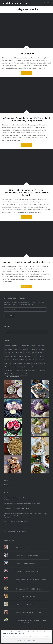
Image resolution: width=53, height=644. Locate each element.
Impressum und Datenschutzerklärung (15, 531)
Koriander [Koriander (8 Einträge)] (28, 356)
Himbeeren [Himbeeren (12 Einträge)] (19, 353)
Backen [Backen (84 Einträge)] (8, 346)
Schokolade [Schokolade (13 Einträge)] (14, 367)
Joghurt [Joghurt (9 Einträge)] (33, 353)
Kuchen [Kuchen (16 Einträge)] (36, 356)
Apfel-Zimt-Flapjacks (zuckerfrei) (25, 605)
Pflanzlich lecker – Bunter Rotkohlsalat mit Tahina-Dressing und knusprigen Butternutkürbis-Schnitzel (26, 515)
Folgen (10, 316)
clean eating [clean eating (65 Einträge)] (25, 346)
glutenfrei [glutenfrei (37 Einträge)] (34, 349)
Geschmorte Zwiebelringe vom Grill (26, 563)
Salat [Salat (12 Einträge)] (7, 367)
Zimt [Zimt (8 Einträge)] (17, 374)
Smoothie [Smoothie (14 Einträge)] (23, 367)
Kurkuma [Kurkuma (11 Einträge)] (43, 356)
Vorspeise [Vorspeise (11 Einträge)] (42, 370)
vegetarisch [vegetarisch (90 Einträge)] (33, 370)
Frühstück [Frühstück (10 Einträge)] (25, 349)
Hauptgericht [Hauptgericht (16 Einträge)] (9, 353)
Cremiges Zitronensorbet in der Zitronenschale (18, 498)
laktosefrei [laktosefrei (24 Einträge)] (15, 360)
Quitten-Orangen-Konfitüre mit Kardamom (17, 521)
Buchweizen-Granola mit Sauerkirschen (27, 556)
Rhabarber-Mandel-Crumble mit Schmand (28, 597)
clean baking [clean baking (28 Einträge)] (16, 346)
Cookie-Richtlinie (46, 637)
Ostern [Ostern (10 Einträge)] (14, 363)
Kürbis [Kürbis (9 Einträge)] (7, 360)
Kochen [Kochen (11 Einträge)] (13, 356)
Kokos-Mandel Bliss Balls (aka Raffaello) (27, 571)
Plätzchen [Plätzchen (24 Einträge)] (27, 363)
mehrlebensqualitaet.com (15, 3)
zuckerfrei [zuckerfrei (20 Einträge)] (24, 374)
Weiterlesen (26, 73)
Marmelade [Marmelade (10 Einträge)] (31, 360)
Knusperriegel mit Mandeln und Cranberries (29, 612)
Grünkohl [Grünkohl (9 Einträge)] (42, 349)
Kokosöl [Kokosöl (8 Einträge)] (21, 356)
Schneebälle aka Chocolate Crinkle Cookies (17, 508)
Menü (48, 3)
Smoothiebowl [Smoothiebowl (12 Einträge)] (10, 370)
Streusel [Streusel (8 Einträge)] (19, 370)
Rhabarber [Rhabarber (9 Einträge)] (43, 363)
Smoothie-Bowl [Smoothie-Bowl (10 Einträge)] (32, 367)
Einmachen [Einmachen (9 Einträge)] (9, 349)
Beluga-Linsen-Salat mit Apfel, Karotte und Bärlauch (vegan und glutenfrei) (31, 621)
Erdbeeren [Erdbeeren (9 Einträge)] (17, 349)
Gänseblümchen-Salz (22, 548)
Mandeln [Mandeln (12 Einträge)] (23, 360)
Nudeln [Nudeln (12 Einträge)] (7, 363)
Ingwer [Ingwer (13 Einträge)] (26, 353)
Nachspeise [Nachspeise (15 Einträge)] (40, 360)
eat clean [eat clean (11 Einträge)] (41, 346)
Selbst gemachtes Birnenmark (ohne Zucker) (29, 589)
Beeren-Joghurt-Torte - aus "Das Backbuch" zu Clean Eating (31, 580)
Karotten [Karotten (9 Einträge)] (41, 353)
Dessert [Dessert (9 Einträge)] (34, 346)
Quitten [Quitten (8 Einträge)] (35, 363)
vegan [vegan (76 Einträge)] (25, 370)
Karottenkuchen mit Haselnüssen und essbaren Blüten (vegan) (22, 503)
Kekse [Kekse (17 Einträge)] (7, 356)
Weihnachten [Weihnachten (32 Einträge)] (9, 374)
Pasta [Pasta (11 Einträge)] (20, 363)
